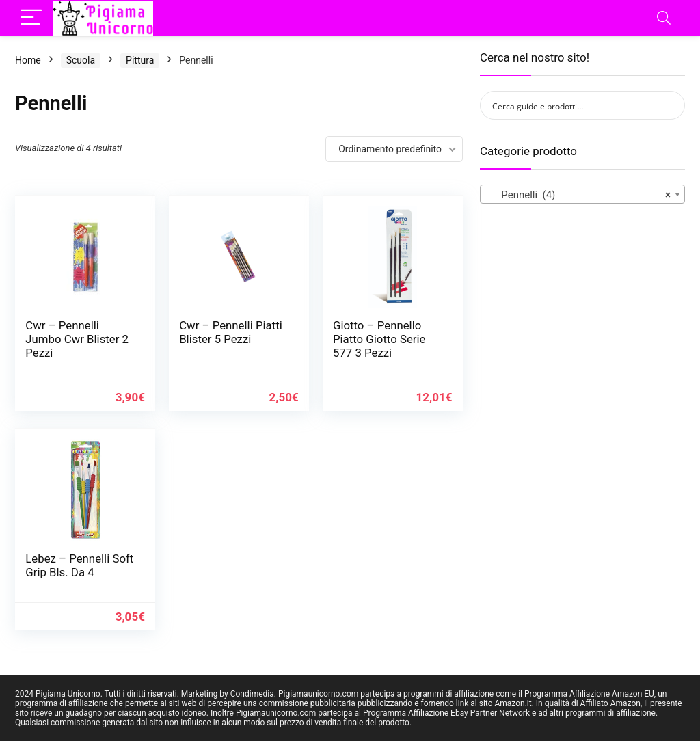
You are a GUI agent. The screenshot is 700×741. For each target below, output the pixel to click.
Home (28, 60)
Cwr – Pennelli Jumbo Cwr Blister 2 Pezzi (77, 339)
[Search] (664, 18)
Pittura (140, 60)
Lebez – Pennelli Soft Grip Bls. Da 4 (79, 565)
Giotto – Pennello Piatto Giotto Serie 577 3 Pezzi (379, 339)
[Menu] (31, 18)
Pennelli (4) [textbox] (578, 195)
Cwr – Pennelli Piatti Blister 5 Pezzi (231, 332)
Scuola (81, 60)
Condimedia (252, 694)
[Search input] (574, 105)
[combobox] (582, 194)
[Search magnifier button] (671, 105)
